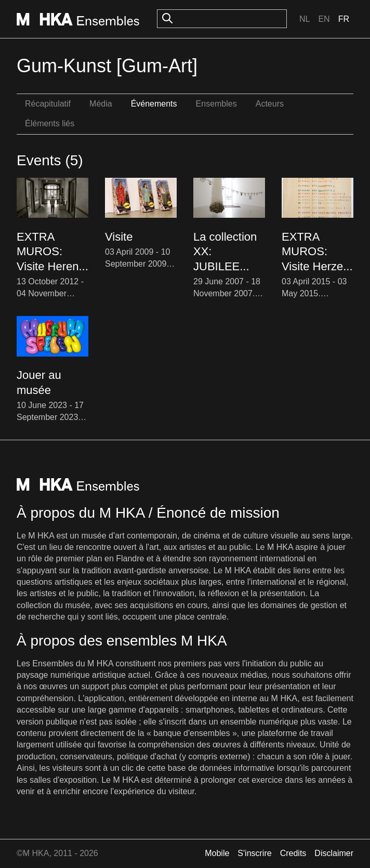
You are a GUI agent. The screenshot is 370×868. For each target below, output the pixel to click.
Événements (154, 104)
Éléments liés (50, 123)
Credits (293, 853)
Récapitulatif (48, 104)
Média (101, 104)
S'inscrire (254, 853)
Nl (305, 19)
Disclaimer (334, 853)
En (324, 19)
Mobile (217, 853)
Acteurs (270, 104)
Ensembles (216, 104)
